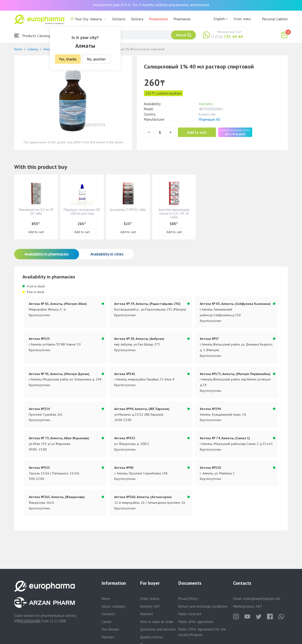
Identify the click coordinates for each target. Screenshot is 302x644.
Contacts (119, 19)
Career (107, 622)
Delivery (137, 19)
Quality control (152, 637)
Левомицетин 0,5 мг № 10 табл (36, 211)
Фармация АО (210, 119)
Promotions (159, 19)
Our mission (110, 629)
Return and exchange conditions (203, 606)
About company (113, 606)
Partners (108, 637)
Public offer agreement (196, 622)
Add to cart (197, 132)
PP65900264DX (29, 621)
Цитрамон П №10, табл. (128, 210)
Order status (242, 19)
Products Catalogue (34, 36)
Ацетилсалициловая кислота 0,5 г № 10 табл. (174, 213)
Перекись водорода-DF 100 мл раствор (82, 211)
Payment (147, 614)
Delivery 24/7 (150, 606)
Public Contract (190, 614)
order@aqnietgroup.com (262, 599)
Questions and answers (158, 629)
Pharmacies (182, 19)
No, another (96, 59)
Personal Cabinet (275, 19)
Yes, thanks (68, 59)
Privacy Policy (188, 599)
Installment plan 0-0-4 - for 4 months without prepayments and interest (151, 5)
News (106, 599)
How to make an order (157, 622)
